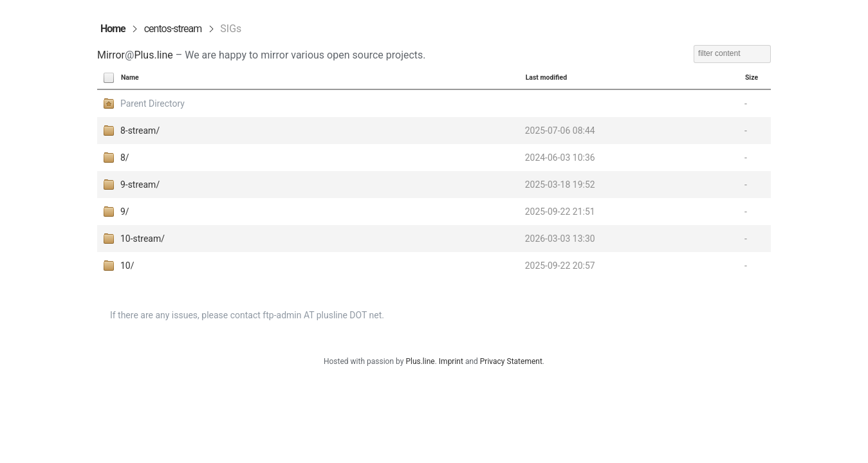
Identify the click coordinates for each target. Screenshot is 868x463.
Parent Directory (152, 104)
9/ (125, 212)
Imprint (451, 361)
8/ (125, 158)
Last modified (547, 77)
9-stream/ (140, 185)
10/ (127, 266)
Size (752, 77)
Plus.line (153, 55)
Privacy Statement (511, 361)
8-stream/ (140, 131)
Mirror (111, 55)
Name (130, 77)
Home (113, 29)
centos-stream (173, 29)
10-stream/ (143, 239)
